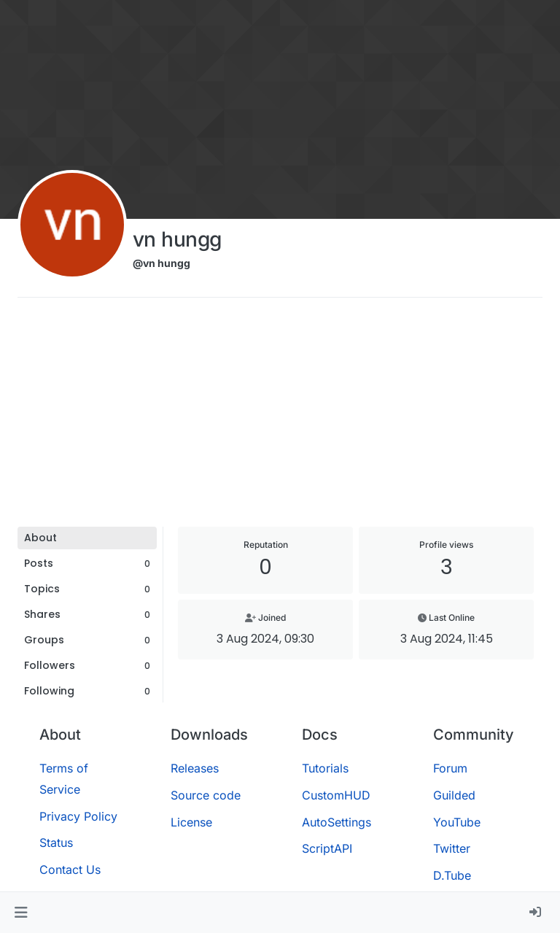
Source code (206, 795)
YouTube (457, 822)
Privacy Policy (78, 816)
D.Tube (452, 875)
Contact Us (70, 870)
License (191, 822)
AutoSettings (337, 822)
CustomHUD (336, 795)
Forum (450, 768)
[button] (21, 913)
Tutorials (325, 768)
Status (56, 843)
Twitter (452, 848)
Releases (195, 768)
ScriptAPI (327, 848)
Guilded (454, 795)
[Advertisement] (280, 417)
